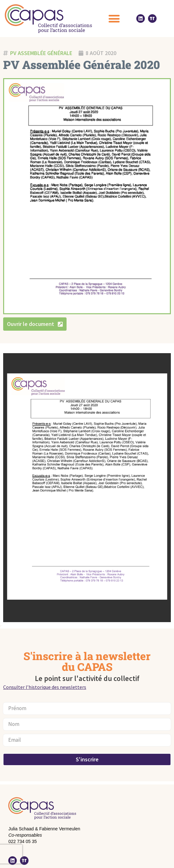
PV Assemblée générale (41, 53)
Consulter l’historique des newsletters (45, 687)
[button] (114, 19)
